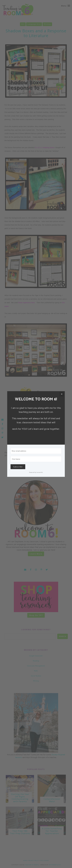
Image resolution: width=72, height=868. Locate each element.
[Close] (62, 394)
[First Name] (36, 459)
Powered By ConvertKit (36, 472)
